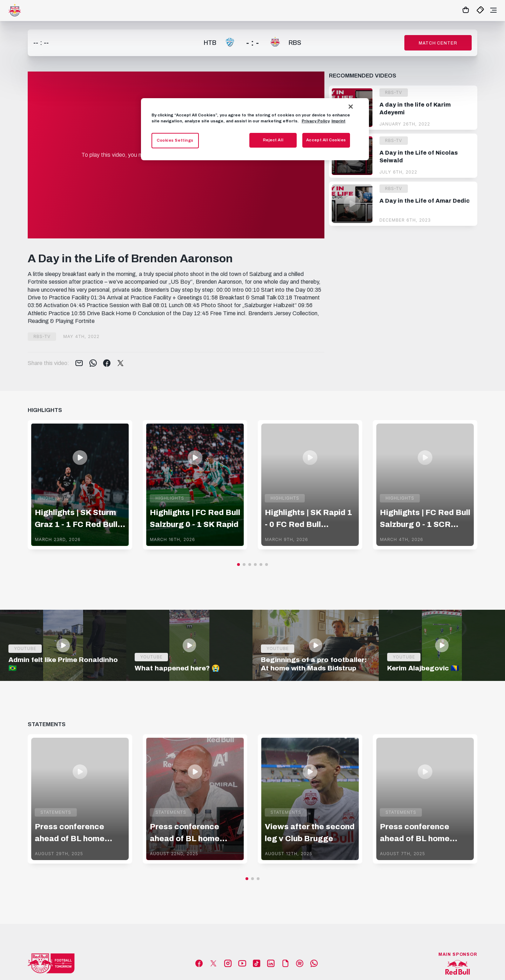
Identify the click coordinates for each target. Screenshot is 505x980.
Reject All (273, 140)
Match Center (438, 43)
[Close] (351, 107)
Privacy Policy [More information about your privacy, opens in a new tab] (316, 121)
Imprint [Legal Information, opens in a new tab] (338, 121)
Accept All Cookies (326, 140)
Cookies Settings (175, 140)
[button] (238, 565)
